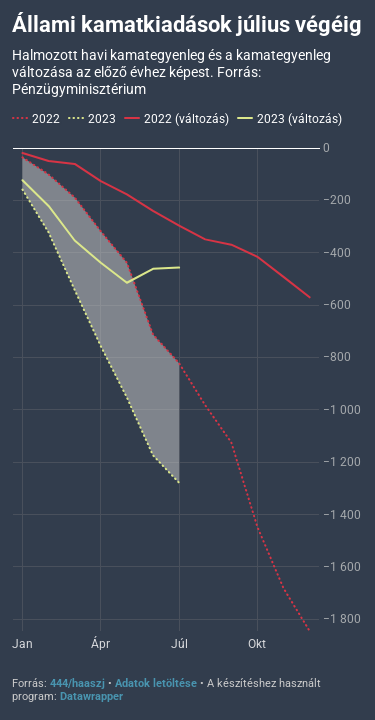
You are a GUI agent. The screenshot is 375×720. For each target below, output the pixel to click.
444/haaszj (77, 683)
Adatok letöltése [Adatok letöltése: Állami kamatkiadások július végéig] (156, 683)
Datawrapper (91, 696)
